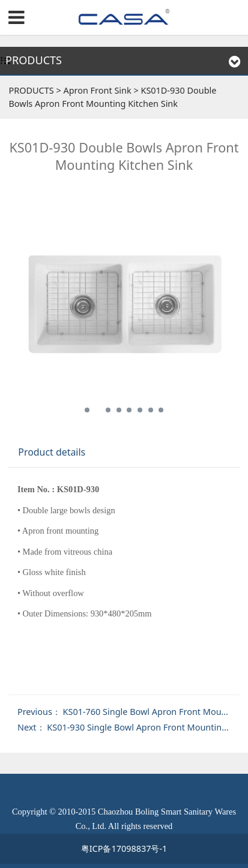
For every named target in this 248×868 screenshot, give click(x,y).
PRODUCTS (31, 90)
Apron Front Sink (97, 90)
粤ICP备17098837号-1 (124, 848)
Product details (52, 452)
